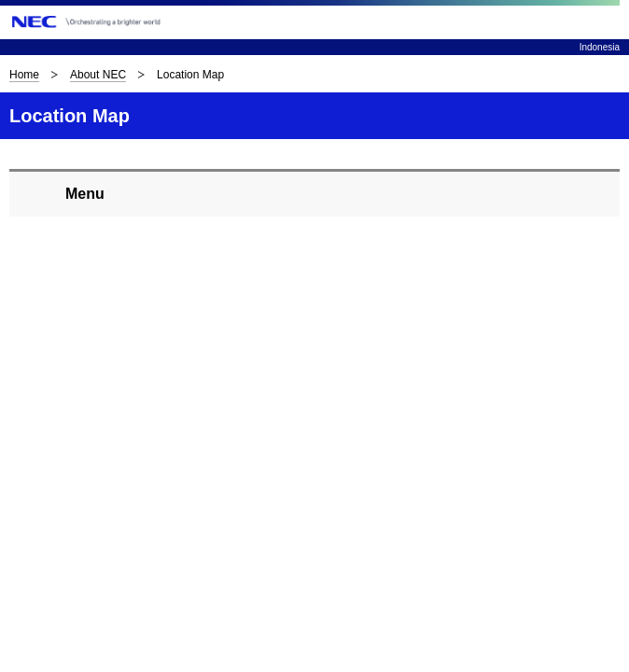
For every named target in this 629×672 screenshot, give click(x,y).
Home (24, 75)
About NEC (98, 75)
